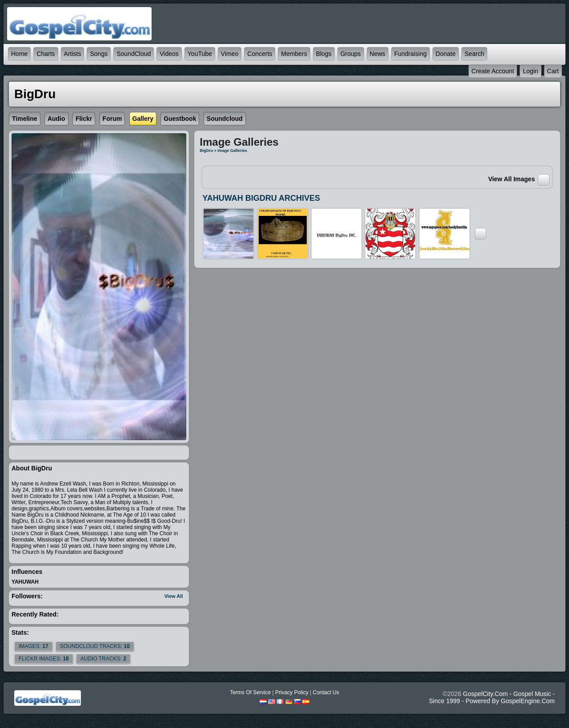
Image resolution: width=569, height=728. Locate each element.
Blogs (324, 54)
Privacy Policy (292, 692)
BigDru (206, 151)
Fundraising (411, 54)
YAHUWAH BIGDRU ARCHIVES (261, 198)
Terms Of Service (250, 692)
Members (294, 54)
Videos (169, 54)
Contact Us (326, 692)
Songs (99, 54)
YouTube (200, 54)
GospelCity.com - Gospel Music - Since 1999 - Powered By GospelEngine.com (492, 697)
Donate (446, 54)
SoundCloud (134, 54)
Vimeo (230, 54)
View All (174, 596)
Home (19, 54)
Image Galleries (232, 151)
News (378, 54)
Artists (73, 54)
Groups (351, 54)
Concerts (260, 54)
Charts (46, 54)
